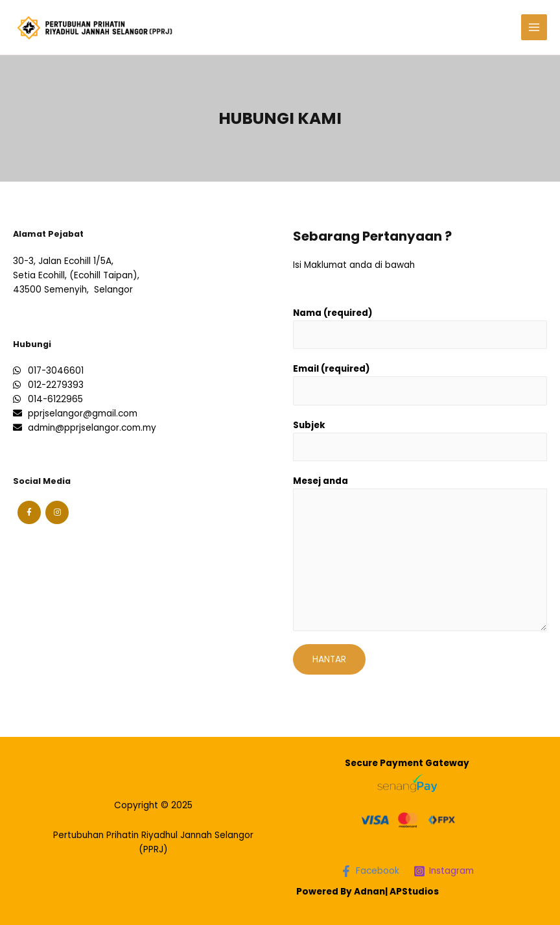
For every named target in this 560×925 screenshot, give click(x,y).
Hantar (329, 659)
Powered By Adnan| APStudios (367, 892)
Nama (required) (333, 313)
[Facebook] (369, 871)
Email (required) (332, 369)
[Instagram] (444, 871)
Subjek (309, 425)
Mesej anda (321, 481)
